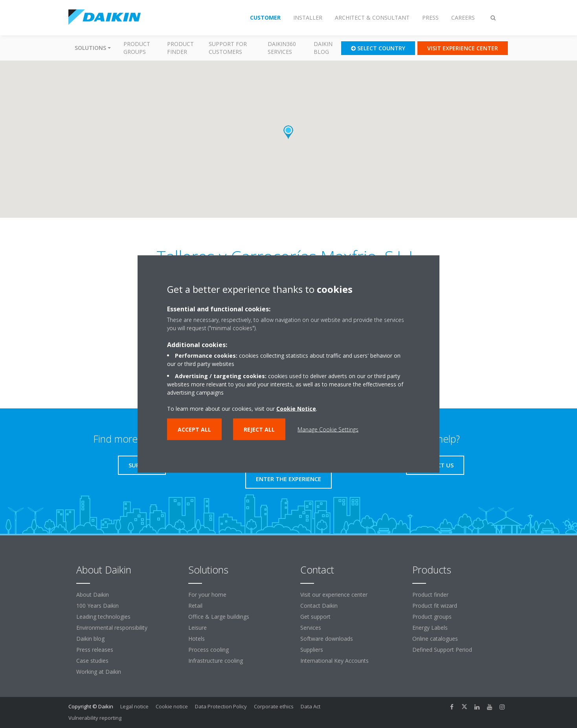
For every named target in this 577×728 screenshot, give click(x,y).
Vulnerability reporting (95, 718)
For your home (207, 595)
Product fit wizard (435, 606)
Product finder (180, 48)
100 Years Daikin (97, 606)
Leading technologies (103, 617)
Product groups (137, 48)
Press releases (95, 650)
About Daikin (93, 595)
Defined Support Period (443, 650)
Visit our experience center (334, 595)
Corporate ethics (274, 706)
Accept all (194, 429)
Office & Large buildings (219, 617)
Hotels (197, 639)
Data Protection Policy (221, 706)
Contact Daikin (319, 606)
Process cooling (209, 650)
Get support (315, 617)
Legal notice (134, 706)
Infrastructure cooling (216, 661)
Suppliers (312, 650)
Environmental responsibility (112, 628)
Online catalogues (435, 639)
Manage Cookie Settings (328, 429)
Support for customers (228, 48)
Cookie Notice (296, 409)
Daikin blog (323, 48)
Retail (195, 606)
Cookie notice (172, 706)
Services (311, 628)
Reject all (259, 429)
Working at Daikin (99, 672)
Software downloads (327, 639)
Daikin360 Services (282, 48)
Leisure (198, 628)
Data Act (311, 706)
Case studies (92, 661)
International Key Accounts (334, 661)
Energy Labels (430, 628)
